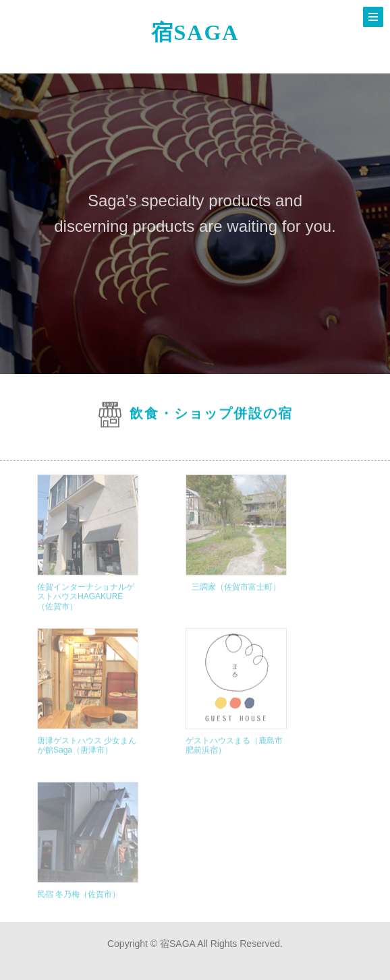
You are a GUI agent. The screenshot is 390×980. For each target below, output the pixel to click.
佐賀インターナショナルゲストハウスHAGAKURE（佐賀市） (86, 607)
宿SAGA (195, 32)
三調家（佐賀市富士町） (236, 597)
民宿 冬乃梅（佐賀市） (79, 905)
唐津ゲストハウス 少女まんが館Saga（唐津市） (87, 756)
